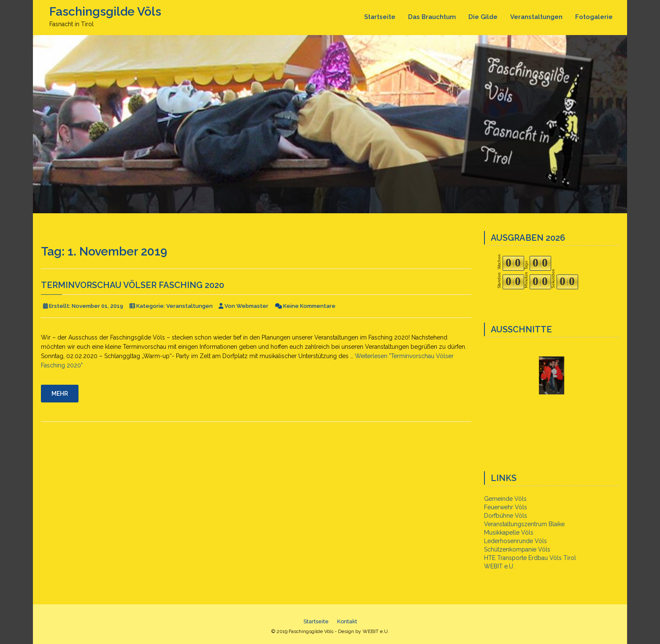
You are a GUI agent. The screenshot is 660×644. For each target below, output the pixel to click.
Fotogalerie (594, 17)
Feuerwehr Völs (506, 507)
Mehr (60, 394)
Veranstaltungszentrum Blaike (524, 524)
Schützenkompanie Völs (517, 549)
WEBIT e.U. (499, 566)
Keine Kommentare (309, 306)
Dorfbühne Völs (506, 516)
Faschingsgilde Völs (105, 12)
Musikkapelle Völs (509, 533)
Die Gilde (483, 17)
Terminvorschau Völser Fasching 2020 (133, 285)
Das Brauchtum (432, 17)
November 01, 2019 (97, 306)
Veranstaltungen (536, 17)
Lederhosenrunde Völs (515, 541)
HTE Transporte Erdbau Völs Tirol (530, 558)
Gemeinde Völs (505, 499)
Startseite (380, 17)
